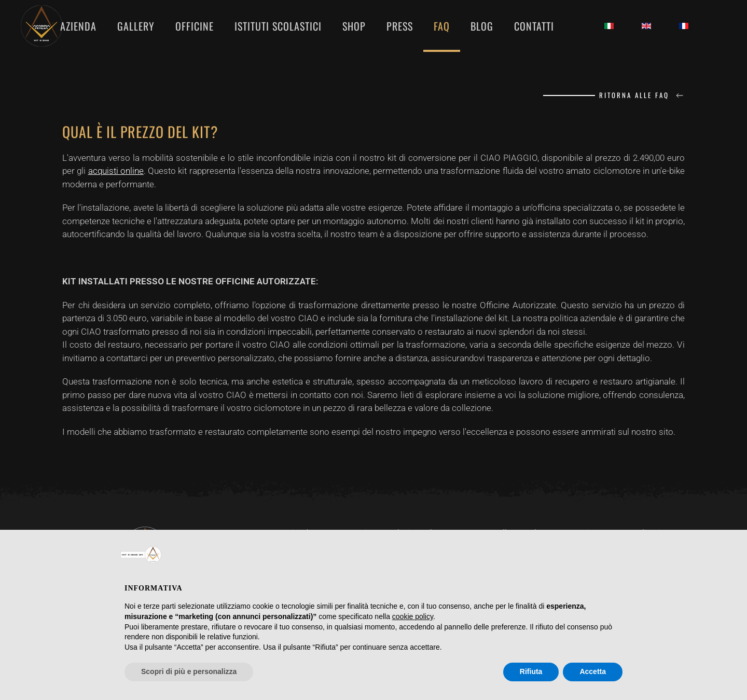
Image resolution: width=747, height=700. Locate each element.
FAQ (442, 26)
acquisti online (116, 171)
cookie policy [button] (413, 616)
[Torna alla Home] (43, 26)
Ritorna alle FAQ (642, 95)
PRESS (400, 26)
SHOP (354, 26)
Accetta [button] (593, 671)
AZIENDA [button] (78, 26)
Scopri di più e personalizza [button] (189, 671)
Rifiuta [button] (531, 671)
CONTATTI (534, 26)
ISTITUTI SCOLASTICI (278, 26)
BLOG (482, 26)
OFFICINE (195, 26)
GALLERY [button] (136, 26)
